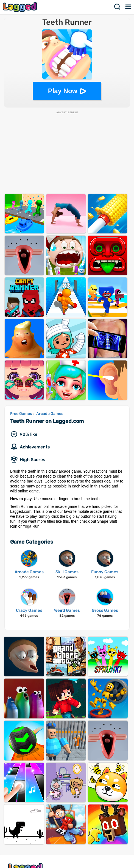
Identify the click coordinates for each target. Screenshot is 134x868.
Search (118, 7)
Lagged (21, 7)
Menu (129, 7)
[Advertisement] (67, 153)
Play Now (63, 91)
